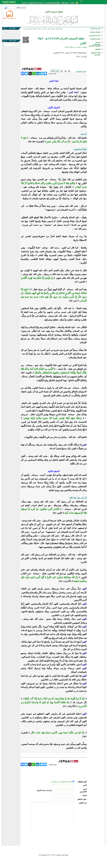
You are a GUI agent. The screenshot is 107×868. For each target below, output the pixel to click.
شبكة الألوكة (59, 29)
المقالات (98, 49)
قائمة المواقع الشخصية (96, 54)
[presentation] (71, 837)
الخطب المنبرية (95, 39)
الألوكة (40, 855)
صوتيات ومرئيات (95, 32)
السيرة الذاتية (96, 29)
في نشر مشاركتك (14, 32)
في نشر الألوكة (14, 35)
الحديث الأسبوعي (95, 35)
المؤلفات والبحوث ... (95, 47)
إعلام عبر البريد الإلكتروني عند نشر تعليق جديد (62, 782)
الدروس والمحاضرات (97, 43)
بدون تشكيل (55, 71)
